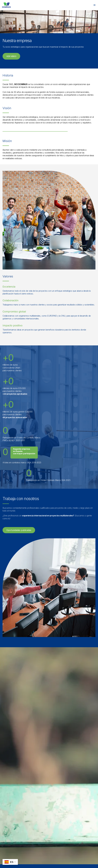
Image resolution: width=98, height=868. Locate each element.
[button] (11, 56)
